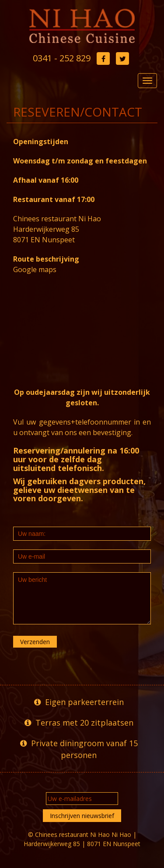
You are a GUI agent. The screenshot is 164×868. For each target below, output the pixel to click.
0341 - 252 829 (62, 58)
